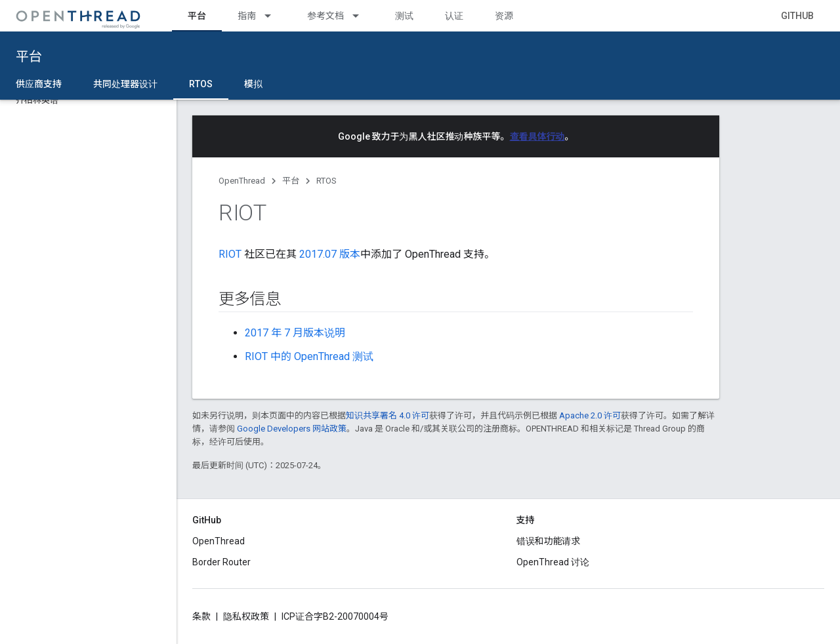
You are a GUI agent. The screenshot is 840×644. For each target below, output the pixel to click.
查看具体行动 (537, 136)
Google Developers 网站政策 (292, 429)
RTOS (326, 181)
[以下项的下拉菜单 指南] (274, 16)
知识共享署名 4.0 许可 (388, 415)
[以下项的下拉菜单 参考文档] (362, 16)
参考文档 (325, 16)
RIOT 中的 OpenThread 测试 (309, 356)
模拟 (253, 84)
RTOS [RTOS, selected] (201, 84)
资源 (504, 16)
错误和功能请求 (549, 541)
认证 (454, 16)
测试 (404, 16)
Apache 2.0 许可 (590, 415)
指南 (247, 16)
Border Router (221, 562)
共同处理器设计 (125, 84)
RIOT (230, 254)
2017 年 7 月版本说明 (295, 333)
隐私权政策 (246, 616)
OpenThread (242, 181)
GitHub (797, 16)
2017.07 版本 (330, 254)
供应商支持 (39, 84)
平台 (29, 56)
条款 (201, 616)
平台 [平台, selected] (197, 16)
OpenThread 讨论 (553, 562)
